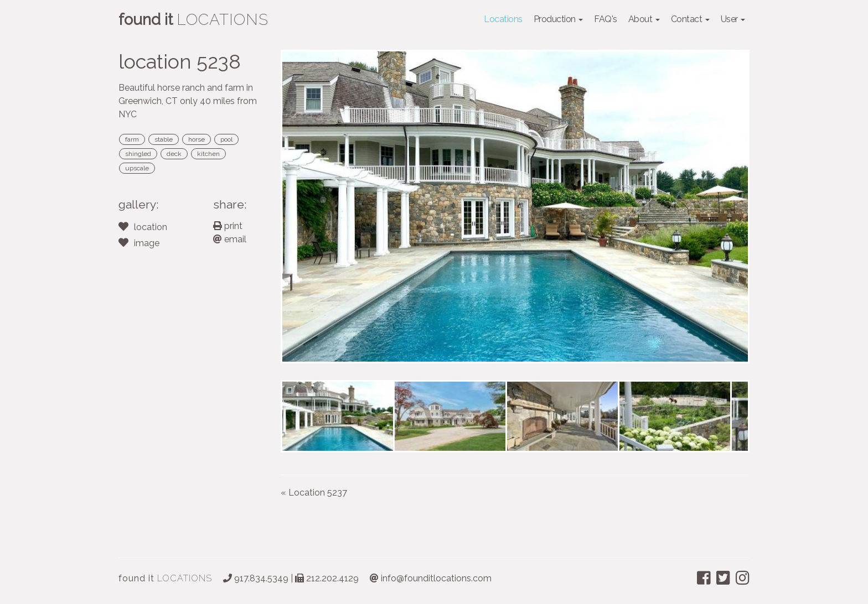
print (228, 226)
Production (559, 19)
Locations (503, 19)
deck (174, 154)
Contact (690, 19)
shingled (138, 154)
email (230, 239)
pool (226, 139)
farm (132, 139)
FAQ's (606, 19)
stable (164, 139)
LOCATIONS (165, 578)
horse (197, 139)
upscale (137, 168)
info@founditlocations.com (431, 578)
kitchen (208, 154)
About (644, 19)
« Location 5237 (314, 493)
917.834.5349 (256, 578)
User (733, 19)
